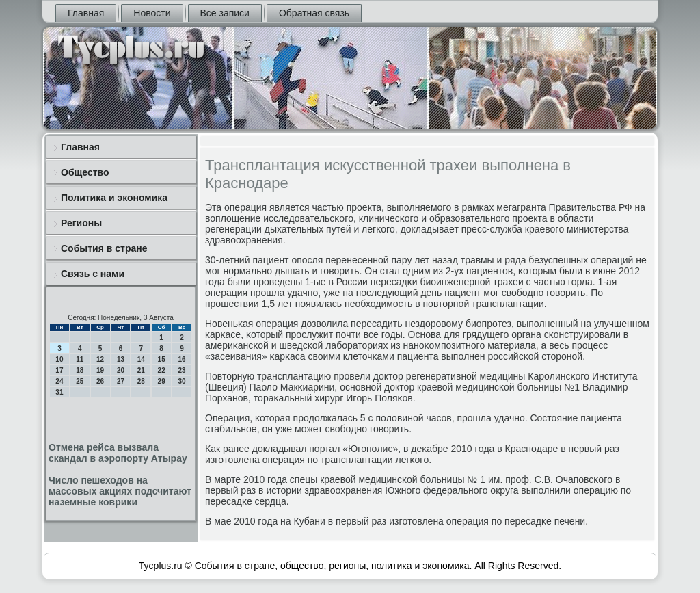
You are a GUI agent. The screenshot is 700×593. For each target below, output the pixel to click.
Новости (152, 13)
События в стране (104, 248)
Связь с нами (93, 274)
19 (100, 370)
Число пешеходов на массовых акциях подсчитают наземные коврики (120, 491)
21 (141, 370)
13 (121, 359)
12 (100, 359)
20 (121, 370)
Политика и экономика (114, 198)
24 (59, 381)
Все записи (225, 13)
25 (80, 381)
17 (59, 370)
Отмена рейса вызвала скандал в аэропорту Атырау (118, 453)
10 (59, 359)
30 (181, 381)
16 (181, 359)
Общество (85, 172)
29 (162, 381)
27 (121, 381)
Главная (86, 13)
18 (80, 370)
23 (181, 370)
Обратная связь (314, 13)
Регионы (81, 223)
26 (100, 381)
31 (59, 392)
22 (162, 370)
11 (80, 359)
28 (141, 381)
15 (162, 359)
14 (141, 359)
